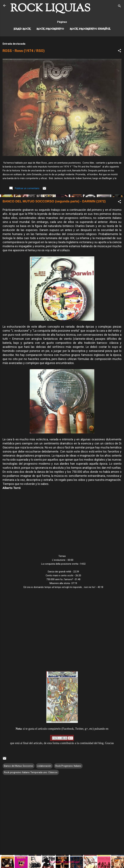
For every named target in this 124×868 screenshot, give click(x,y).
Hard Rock (22, 29)
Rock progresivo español (90, 29)
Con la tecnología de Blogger (62, 862)
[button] (119, 51)
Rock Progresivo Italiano (68, 766)
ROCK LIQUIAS (50, 9)
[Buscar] (119, 7)
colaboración (44, 766)
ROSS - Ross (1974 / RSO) (24, 51)
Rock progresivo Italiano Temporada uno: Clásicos (31, 772)
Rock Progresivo (50, 29)
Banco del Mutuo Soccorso (19, 766)
